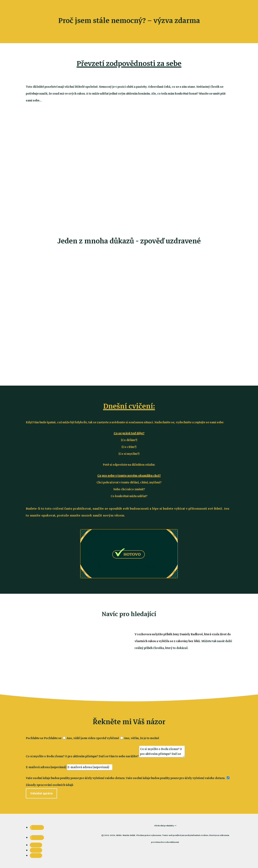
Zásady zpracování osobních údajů (50, 785)
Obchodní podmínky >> (165, 826)
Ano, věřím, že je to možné (141, 738)
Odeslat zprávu (41, 793)
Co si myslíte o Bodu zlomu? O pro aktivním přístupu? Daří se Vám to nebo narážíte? (82, 756)
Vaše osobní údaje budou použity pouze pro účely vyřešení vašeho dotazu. (76, 778)
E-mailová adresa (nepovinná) (46, 767)
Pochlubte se (35, 738)
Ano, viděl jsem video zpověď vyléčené (93, 738)
